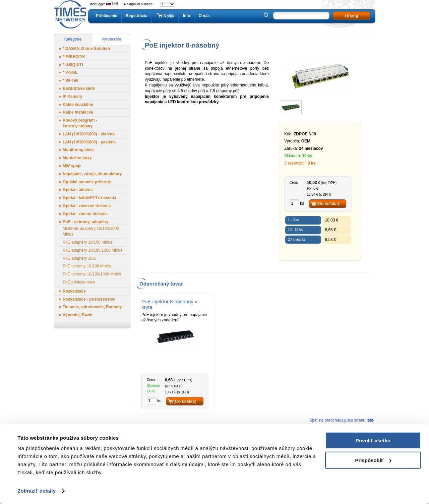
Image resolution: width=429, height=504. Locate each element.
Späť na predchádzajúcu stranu (337, 420)
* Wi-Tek (70, 80)
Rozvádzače (74, 291)
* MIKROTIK (74, 57)
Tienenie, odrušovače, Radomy (92, 307)
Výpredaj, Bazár (78, 315)
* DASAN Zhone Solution (86, 49)
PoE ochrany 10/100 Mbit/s (87, 266)
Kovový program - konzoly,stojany (80, 123)
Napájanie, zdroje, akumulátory (92, 174)
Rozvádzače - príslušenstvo (89, 299)
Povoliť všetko (373, 440)
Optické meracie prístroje (87, 182)
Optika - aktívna (78, 190)
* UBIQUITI (73, 65)
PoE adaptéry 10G (79, 258)
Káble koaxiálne (78, 105)
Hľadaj (351, 16)
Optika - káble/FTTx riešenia (89, 198)
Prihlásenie (107, 16)
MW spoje (72, 166)
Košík (165, 16)
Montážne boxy (77, 158)
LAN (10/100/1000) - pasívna (89, 142)
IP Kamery (72, 97)
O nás (204, 16)
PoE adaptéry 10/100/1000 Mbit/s (93, 250)
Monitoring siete (78, 150)
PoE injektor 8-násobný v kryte (169, 304)
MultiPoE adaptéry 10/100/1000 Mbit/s (91, 231)
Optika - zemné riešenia (85, 214)
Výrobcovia (111, 39)
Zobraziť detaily (37, 491)
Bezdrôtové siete (79, 88)
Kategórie (73, 39)
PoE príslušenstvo (79, 282)
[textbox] (301, 16)
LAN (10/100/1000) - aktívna (89, 134)
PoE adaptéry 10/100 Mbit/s (87, 242)
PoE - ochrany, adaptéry (85, 222)
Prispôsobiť (373, 460)
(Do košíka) (328, 204)
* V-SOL (70, 72)
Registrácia (137, 16)
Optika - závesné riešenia (87, 206)
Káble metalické (78, 112)
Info (186, 16)
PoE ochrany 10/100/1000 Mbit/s (92, 274)
